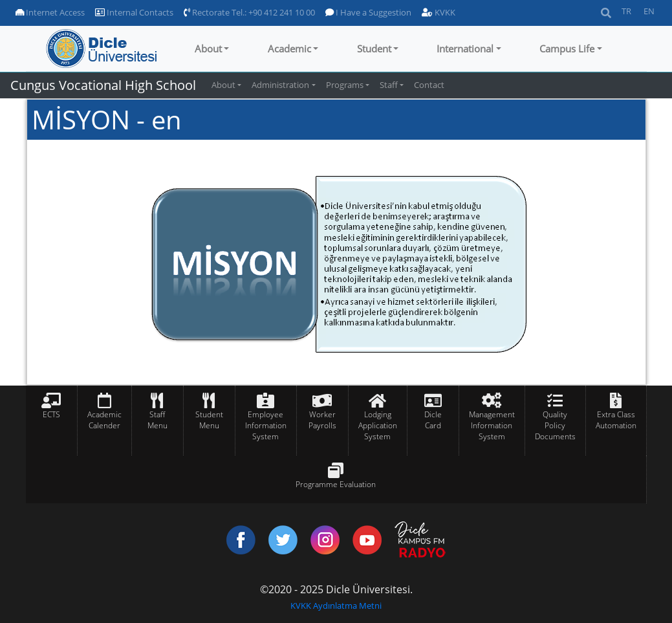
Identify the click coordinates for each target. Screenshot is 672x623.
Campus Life (567, 49)
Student (374, 49)
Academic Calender (104, 420)
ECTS (51, 414)
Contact (429, 85)
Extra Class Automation (616, 420)
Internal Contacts (134, 12)
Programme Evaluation (336, 484)
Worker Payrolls (322, 420)
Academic (289, 49)
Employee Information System (266, 425)
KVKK (439, 12)
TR (626, 11)
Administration (280, 85)
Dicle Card (433, 420)
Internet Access (50, 12)
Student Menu (209, 420)
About (208, 49)
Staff (389, 85)
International (465, 49)
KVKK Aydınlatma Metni (336, 606)
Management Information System (492, 425)
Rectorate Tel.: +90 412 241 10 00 (249, 12)
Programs (345, 85)
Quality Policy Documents (555, 425)
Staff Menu (157, 420)
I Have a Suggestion (368, 12)
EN (649, 11)
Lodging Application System (378, 425)
